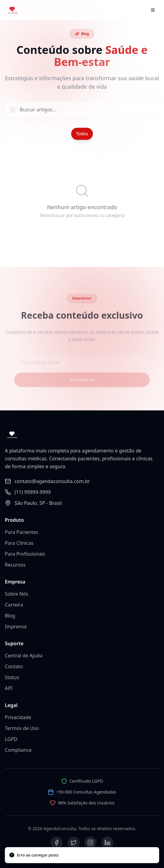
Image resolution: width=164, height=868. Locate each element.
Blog (10, 616)
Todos (82, 134)
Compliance (18, 750)
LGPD (11, 739)
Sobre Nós (16, 594)
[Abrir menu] (153, 10)
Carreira (14, 605)
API (9, 688)
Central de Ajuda (24, 656)
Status (12, 677)
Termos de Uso (22, 728)
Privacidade (18, 717)
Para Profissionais (25, 554)
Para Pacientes (21, 532)
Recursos (15, 565)
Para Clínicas (19, 543)
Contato (14, 666)
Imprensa (16, 626)
